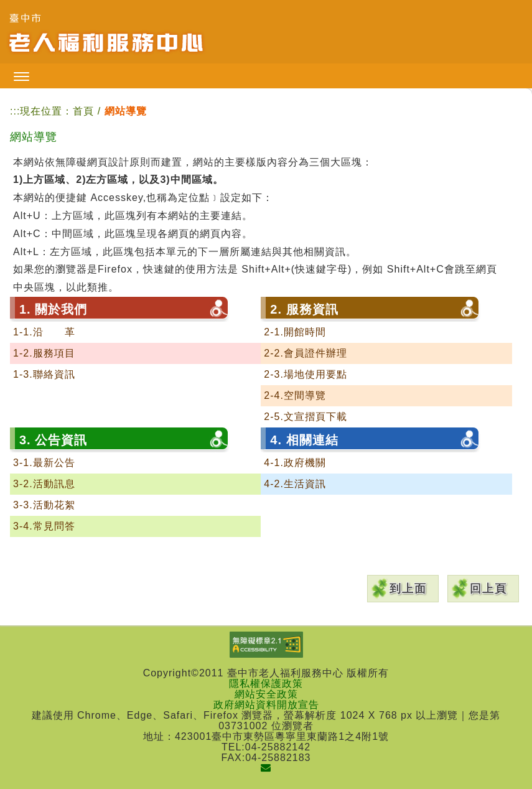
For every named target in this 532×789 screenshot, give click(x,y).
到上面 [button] (408, 589)
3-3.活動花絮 (44, 505)
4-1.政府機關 (295, 463)
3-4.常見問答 (44, 526)
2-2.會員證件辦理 (306, 353)
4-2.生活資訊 (295, 484)
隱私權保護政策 (266, 684)
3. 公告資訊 (53, 440)
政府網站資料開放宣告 (266, 705)
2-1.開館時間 (295, 332)
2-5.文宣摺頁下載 (306, 417)
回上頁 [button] (488, 589)
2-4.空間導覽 (295, 395)
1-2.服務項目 (44, 353)
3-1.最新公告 (44, 463)
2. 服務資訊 (304, 309)
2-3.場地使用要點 (306, 374)
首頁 (83, 111)
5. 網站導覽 (53, 549)
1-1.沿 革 (44, 332)
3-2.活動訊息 (44, 484)
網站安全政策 (266, 694)
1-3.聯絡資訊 (44, 374)
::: (15, 111)
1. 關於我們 (53, 309)
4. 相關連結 (304, 440)
